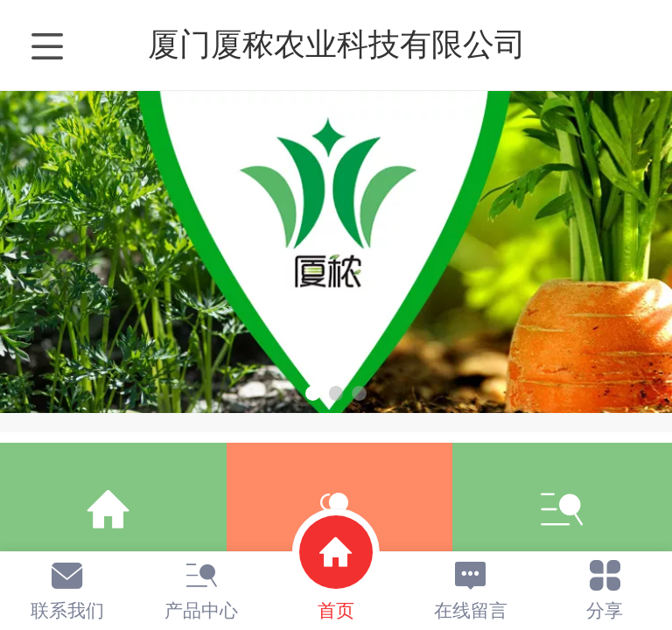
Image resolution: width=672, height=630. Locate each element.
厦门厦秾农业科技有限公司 (337, 44)
